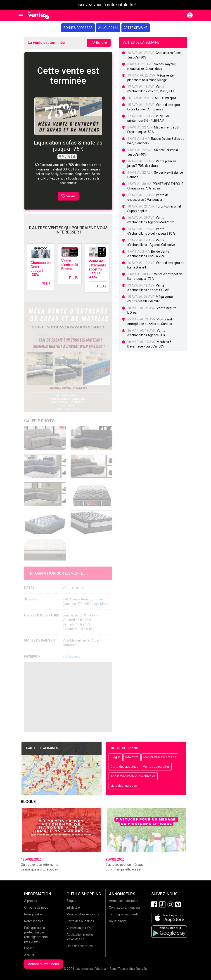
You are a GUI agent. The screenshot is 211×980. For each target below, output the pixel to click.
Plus (46, 284)
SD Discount (71, 656)
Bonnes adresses (78, 28)
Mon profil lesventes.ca (160, 757)
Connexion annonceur (125, 908)
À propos (31, 901)
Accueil (29, 955)
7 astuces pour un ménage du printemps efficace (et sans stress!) (125, 869)
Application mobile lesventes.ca (133, 776)
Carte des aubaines (124, 767)
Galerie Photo (39, 421)
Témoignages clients (124, 914)
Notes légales (34, 921)
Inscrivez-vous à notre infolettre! (105, 5)
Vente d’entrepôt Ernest (70, 265)
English (29, 948)
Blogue (116, 757)
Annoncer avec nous (43, 964)
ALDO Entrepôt (165, 98)
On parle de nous (36, 908)
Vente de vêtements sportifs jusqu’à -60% (97, 269)
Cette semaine (136, 28)
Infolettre (132, 757)
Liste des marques (124, 786)
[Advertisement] (68, 697)
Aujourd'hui (108, 28)
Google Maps (99, 604)
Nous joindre (33, 914)
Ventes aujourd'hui (156, 767)
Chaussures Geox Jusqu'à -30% (41, 269)
